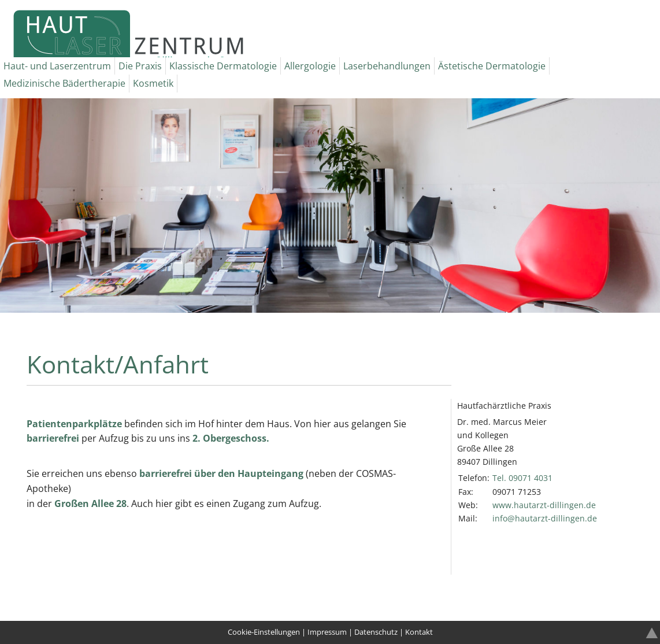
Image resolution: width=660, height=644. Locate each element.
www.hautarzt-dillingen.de (544, 505)
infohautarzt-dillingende (545, 518)
